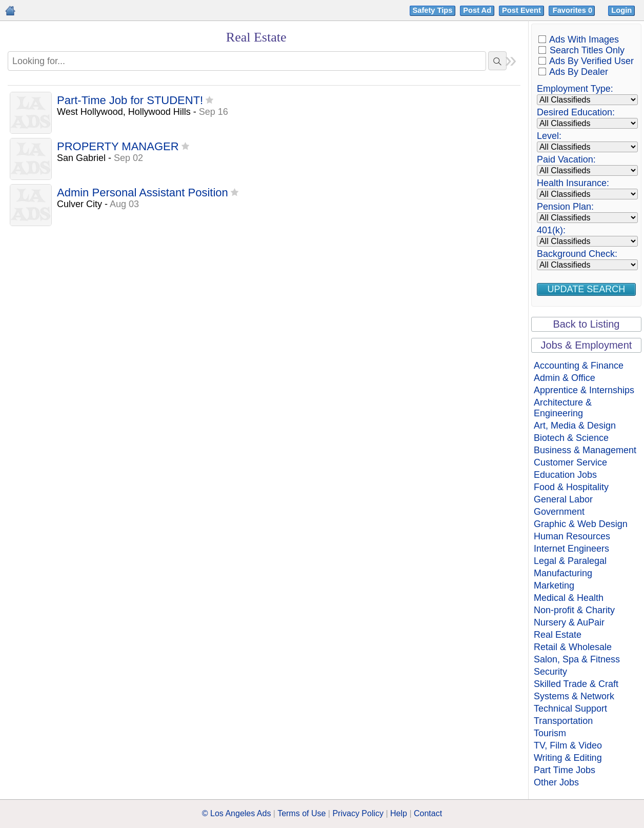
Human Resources (572, 536)
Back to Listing (586, 324)
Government (559, 512)
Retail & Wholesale (573, 647)
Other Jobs (556, 782)
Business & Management (585, 450)
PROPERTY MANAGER (118, 147)
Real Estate (558, 635)
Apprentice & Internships (584, 390)
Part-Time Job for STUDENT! (130, 101)
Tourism (550, 733)
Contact (428, 813)
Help (399, 813)
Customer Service (570, 462)
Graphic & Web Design (581, 524)
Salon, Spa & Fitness (577, 659)
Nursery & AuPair (569, 622)
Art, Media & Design (575, 426)
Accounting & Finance (579, 366)
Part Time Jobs (565, 770)
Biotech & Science (571, 438)
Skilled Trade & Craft (576, 684)
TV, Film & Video (568, 745)
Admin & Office (565, 378)
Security (550, 672)
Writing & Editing (568, 758)
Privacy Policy (358, 813)
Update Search (587, 289)
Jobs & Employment (587, 345)
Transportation (563, 721)
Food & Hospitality (571, 487)
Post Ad (477, 10)
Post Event (521, 10)
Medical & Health (569, 598)
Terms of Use (301, 813)
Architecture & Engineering (563, 408)
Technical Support (570, 709)
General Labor (563, 499)
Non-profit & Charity (574, 610)
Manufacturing (563, 573)
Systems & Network (574, 696)
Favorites (573, 10)
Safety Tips (433, 10)
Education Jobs (565, 475)
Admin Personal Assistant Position (143, 193)
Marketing (554, 585)
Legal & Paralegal (570, 561)
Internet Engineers (571, 549)
